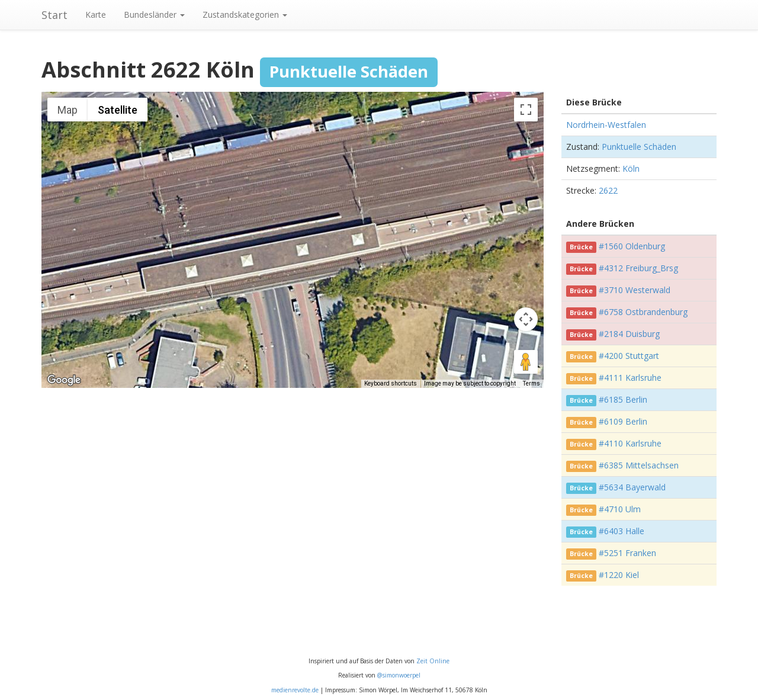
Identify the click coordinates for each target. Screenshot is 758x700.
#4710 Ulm (620, 509)
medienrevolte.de (295, 690)
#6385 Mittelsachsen (639, 465)
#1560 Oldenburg (632, 246)
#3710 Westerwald (635, 290)
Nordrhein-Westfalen (606, 125)
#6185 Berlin (623, 399)
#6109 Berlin (623, 421)
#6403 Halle (622, 531)
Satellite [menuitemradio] (118, 110)
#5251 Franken (627, 553)
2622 (608, 190)
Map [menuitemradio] (68, 110)
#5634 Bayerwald (632, 487)
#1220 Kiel (619, 575)
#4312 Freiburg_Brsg (638, 268)
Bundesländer (154, 15)
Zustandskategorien (245, 15)
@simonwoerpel (399, 675)
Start (54, 15)
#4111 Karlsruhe (630, 378)
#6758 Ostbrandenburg (643, 312)
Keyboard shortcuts (391, 383)
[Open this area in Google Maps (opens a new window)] (64, 380)
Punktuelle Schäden (639, 147)
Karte (96, 15)
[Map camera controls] (526, 319)
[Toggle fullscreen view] (526, 110)
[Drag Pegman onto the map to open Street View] (526, 362)
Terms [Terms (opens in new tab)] (531, 383)
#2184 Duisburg (629, 334)
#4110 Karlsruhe (630, 443)
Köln (631, 168)
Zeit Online (433, 661)
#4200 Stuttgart (629, 356)
